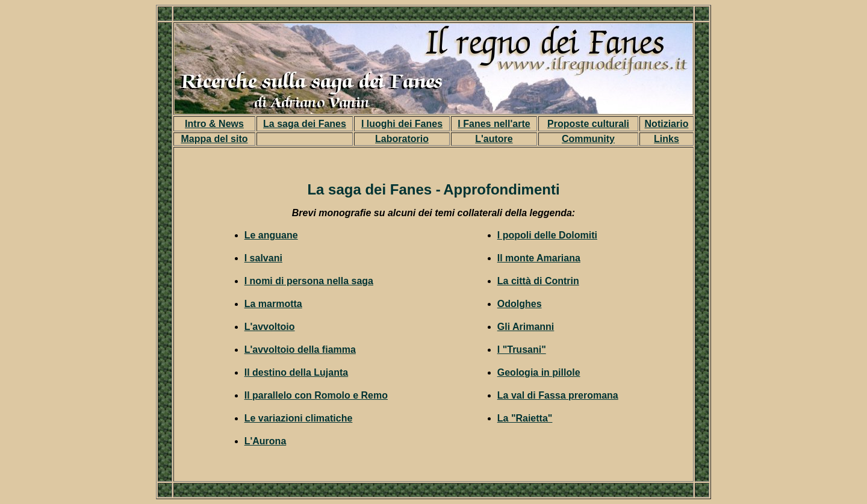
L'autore (494, 139)
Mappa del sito (214, 139)
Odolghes (520, 304)
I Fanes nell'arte (494, 124)
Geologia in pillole (539, 372)
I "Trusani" (522, 350)
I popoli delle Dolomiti (547, 235)
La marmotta (273, 304)
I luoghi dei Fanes (402, 124)
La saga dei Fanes (305, 124)
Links (667, 139)
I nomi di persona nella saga (309, 281)
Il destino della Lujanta (296, 372)
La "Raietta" (525, 418)
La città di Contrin (538, 281)
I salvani (263, 258)
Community (588, 139)
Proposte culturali (588, 124)
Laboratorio (402, 139)
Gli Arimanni (526, 327)
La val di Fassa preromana (558, 395)
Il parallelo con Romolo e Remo (316, 395)
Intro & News (214, 124)
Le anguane (271, 235)
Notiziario (667, 124)
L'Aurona (266, 441)
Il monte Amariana (539, 258)
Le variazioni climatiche (299, 418)
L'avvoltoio (270, 327)
